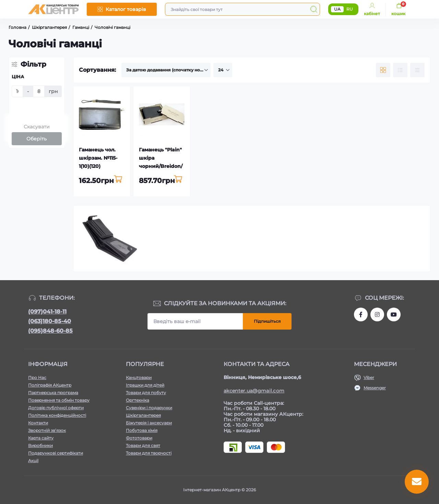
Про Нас (37, 377)
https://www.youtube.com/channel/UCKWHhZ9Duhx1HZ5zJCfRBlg (394, 314)
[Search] (314, 9)
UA (337, 9)
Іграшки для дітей (145, 385)
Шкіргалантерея (143, 415)
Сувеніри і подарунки (149, 408)
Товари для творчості (149, 453)
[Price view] (417, 70)
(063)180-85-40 (50, 321)
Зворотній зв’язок (47, 430)
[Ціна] (17, 91)
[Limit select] (223, 70)
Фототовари (139, 438)
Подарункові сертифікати (56, 453)
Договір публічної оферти (56, 408)
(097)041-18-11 (47, 312)
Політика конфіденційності (57, 415)
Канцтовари (139, 377)
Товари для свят (143, 445)
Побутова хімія (142, 430)
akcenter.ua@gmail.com (254, 391)
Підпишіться (267, 321)
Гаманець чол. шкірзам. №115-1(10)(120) (98, 158)
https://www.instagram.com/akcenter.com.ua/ (377, 314)
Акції (33, 461)
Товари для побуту (146, 393)
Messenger (375, 388)
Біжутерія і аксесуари (149, 423)
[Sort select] (166, 70)
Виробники (40, 445)
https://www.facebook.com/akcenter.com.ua (361, 314)
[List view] (400, 70)
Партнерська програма (53, 393)
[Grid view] (383, 70)
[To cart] (118, 180)
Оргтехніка (138, 400)
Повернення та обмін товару (59, 400)
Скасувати (37, 127)
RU (350, 9)
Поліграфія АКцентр (50, 385)
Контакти (38, 423)
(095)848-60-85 (50, 331)
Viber (369, 377)
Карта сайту (41, 438)
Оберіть (37, 139)
